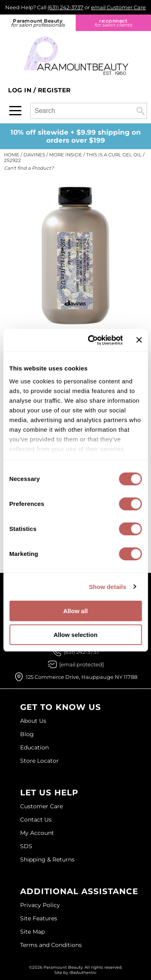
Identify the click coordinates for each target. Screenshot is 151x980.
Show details (108, 587)
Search (141, 111)
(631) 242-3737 (65, 7)
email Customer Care (118, 7)
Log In (21, 90)
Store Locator (39, 761)
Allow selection (75, 635)
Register (54, 90)
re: (114, 23)
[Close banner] (139, 340)
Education (34, 747)
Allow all (75, 611)
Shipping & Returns (47, 859)
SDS (26, 846)
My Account (37, 833)
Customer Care (41, 806)
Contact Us (36, 820)
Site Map (32, 932)
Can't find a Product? (29, 168)
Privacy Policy (40, 905)
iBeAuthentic (83, 973)
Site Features (39, 918)
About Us (33, 721)
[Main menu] (15, 111)
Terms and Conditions (51, 945)
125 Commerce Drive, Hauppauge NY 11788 (82, 677)
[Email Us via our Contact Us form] (82, 664)
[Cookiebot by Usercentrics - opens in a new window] (91, 340)
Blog (27, 734)
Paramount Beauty (38, 23)
